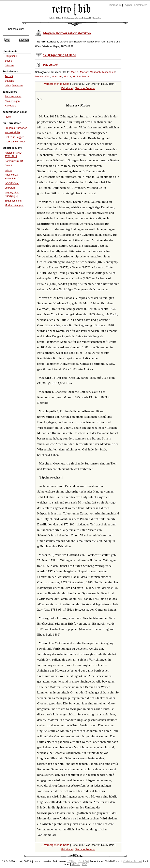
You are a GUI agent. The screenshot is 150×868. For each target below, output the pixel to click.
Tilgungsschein (13, 201)
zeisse (8, 170)
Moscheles (109, 72)
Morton (84, 72)
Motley (77, 77)
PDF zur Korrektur (15, 142)
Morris (75, 72)
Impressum (115, 5)
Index (8, 117)
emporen (10, 188)
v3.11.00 (83, 861)
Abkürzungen (12, 101)
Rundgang (11, 106)
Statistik (9, 81)
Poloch (9, 166)
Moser (68, 77)
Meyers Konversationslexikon (67, 33)
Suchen (9, 61)
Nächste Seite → (85, 88)
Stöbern (9, 65)
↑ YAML (72, 861)
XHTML (76, 864)
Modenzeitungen (14, 205)
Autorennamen (13, 97)
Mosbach (95, 72)
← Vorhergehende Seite (55, 84)
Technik (9, 76)
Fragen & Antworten (16, 128)
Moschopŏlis (42, 77)
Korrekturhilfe (12, 132)
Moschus (57, 77)
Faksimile (67, 88)
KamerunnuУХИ (14, 161)
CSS (85, 864)
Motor (86, 77)
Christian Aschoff (132, 861)
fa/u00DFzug (12, 183)
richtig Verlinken (14, 86)
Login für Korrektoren (135, 5)
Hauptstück (51, 65)
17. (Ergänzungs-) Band (60, 55)
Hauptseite (11, 56)
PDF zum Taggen (14, 137)
